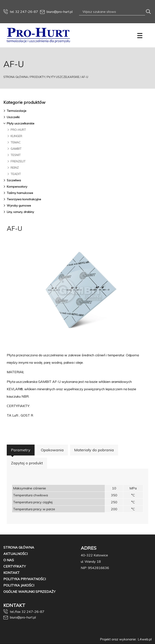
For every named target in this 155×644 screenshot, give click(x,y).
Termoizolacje (17, 111)
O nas (9, 560)
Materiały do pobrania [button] (94, 450)
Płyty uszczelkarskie (63, 77)
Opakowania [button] (52, 450)
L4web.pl (145, 639)
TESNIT (16, 155)
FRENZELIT (18, 161)
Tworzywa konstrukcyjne (24, 199)
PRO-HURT (18, 130)
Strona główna (19, 547)
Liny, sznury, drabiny (20, 212)
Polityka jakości (19, 585)
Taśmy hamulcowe (20, 193)
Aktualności (15, 554)
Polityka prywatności (25, 579)
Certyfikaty (15, 566)
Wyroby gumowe (19, 206)
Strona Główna (16, 77)
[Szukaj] (148, 12)
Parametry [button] (21, 450)
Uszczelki (13, 117)
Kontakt (11, 573)
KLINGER (16, 136)
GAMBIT (16, 149)
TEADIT (16, 174)
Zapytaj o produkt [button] (27, 463)
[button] (5, 111)
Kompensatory (17, 187)
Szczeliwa (14, 180)
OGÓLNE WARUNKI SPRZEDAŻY (29, 592)
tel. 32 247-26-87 (21, 11)
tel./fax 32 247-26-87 (24, 611)
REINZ (15, 168)
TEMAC (16, 142)
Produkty (38, 77)
